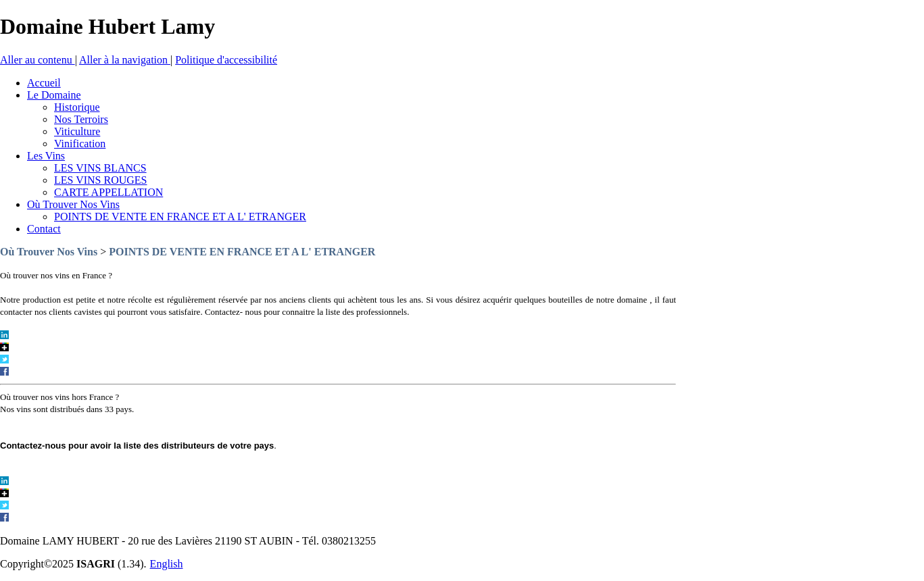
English (167, 564)
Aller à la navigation (125, 60)
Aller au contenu (38, 60)
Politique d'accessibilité (226, 60)
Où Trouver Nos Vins (49, 252)
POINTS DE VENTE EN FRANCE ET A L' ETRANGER (242, 252)
